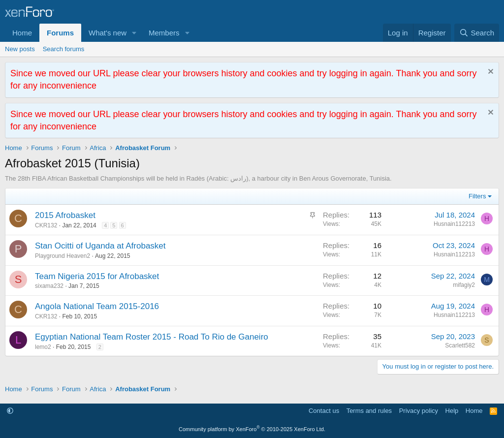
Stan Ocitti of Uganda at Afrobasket (100, 246)
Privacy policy (419, 411)
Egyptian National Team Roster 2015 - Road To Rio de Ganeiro (152, 337)
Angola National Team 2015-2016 (97, 306)
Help (452, 411)
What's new (108, 33)
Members (164, 33)
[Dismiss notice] (489, 73)
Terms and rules (369, 411)
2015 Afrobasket (65, 215)
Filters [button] (477, 196)
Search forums (64, 49)
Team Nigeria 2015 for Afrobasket (97, 276)
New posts (20, 49)
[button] (134, 33)
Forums (60, 33)
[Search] (477, 33)
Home (22, 33)
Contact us (324, 411)
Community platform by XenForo (252, 429)
